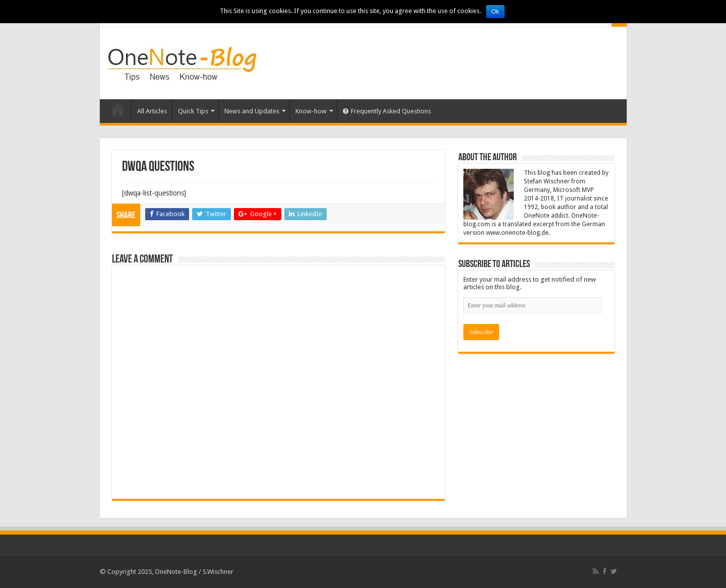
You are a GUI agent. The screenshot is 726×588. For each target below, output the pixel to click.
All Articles (152, 111)
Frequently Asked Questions (387, 111)
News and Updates (252, 111)
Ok (495, 12)
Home (118, 110)
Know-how (311, 111)
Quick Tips (193, 111)
